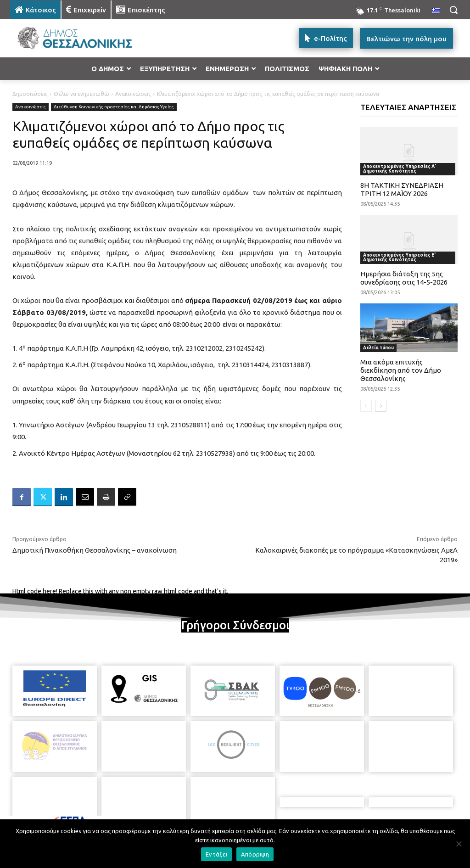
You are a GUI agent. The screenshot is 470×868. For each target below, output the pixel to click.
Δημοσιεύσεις (30, 94)
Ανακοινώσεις (133, 94)
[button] (453, 10)
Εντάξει (216, 854)
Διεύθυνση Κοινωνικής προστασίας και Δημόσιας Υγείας (114, 107)
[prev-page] (366, 406)
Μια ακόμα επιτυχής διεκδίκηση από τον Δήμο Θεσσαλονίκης (401, 370)
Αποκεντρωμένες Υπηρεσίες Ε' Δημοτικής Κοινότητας (399, 257)
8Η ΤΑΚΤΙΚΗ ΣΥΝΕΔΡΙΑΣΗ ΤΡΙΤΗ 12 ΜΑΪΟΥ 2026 (402, 189)
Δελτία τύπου (378, 348)
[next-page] (381, 406)
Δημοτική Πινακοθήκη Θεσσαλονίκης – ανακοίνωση (95, 550)
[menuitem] (436, 11)
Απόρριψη (255, 854)
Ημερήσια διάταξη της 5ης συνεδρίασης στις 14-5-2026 (404, 278)
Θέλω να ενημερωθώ (81, 94)
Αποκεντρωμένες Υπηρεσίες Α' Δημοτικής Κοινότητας (400, 169)
